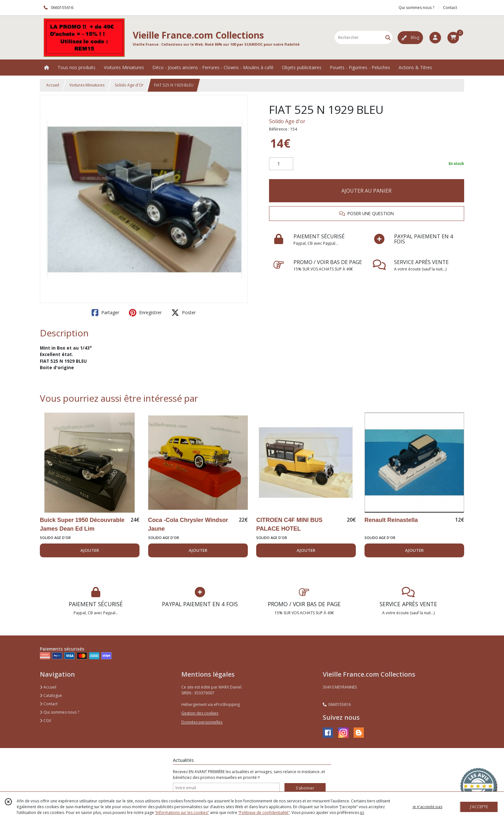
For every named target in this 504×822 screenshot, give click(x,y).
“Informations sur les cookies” (182, 813)
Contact (450, 8)
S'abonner (305, 788)
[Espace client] (435, 38)
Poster (184, 313)
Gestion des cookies (200, 713)
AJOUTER (90, 550)
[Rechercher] (388, 37)
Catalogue (51, 695)
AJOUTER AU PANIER (366, 191)
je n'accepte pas (428, 807)
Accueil (53, 85)
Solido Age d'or (287, 121)
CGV (45, 721)
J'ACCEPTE (479, 807)
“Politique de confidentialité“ (264, 813)
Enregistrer (145, 313)
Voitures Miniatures (87, 85)
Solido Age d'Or (129, 85)
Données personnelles (202, 722)
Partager (105, 313)
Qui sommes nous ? (59, 712)
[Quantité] (281, 164)
